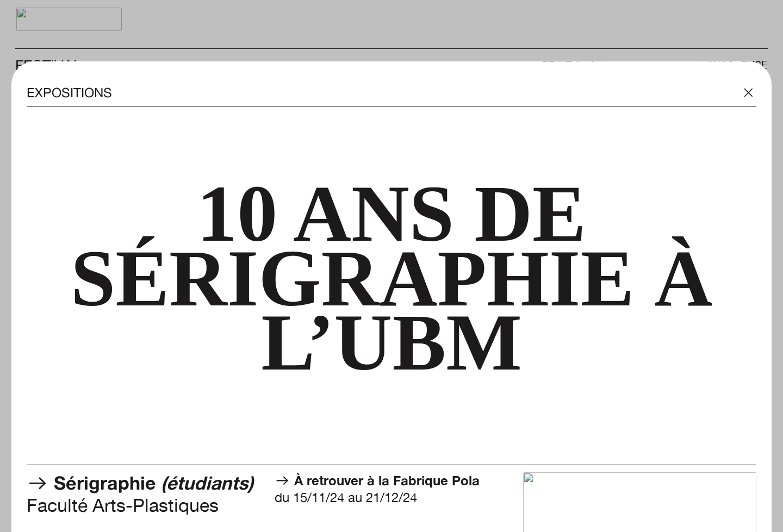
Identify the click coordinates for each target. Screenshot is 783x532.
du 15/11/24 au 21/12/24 (377, 489)
